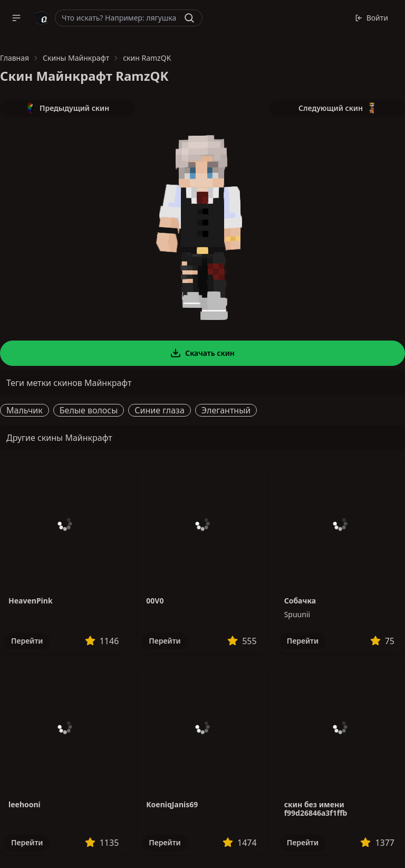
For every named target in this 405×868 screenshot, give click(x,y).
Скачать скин (202, 353)
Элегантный (226, 410)
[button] (16, 18)
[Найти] (189, 18)
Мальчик (25, 410)
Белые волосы (89, 410)
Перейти (27, 641)
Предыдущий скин (67, 108)
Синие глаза (159, 410)
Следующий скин (337, 108)
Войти (372, 18)
